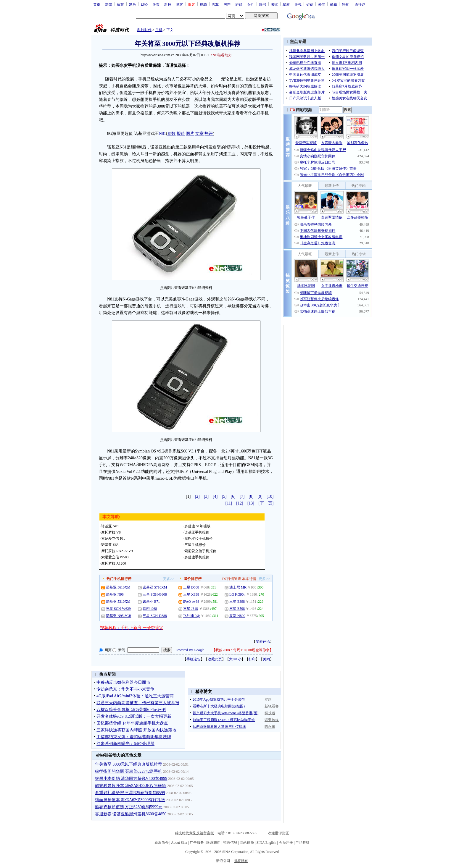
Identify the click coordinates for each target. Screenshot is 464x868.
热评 (209, 134)
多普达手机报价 (197, 557)
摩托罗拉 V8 (111, 532)
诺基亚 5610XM (118, 587)
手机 (159, 30)
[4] (215, 496)
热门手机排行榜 (119, 579)
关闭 (266, 659)
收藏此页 (215, 659)
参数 (171, 134)
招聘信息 (230, 843)
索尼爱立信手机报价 (200, 551)
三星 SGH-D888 (155, 616)
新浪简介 (162, 843)
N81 (162, 134)
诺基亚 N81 (110, 526)
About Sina (179, 843)
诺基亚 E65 (110, 545)
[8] (251, 496)
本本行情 (249, 579)
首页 (97, 4)
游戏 (239, 4)
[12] (240, 503)
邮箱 (333, 4)
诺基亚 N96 (115, 594)
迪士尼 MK (238, 587)
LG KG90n (237, 594)
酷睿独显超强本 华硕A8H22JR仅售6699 (131, 786)
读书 (262, 4)
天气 (298, 4)
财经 (144, 4)
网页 (108, 650)
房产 (227, 4)
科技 (168, 4)
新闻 (109, 4)
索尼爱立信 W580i (115, 557)
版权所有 (241, 861)
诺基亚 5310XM (118, 602)
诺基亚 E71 (151, 602)
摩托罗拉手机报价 (199, 539)
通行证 (360, 4)
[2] (197, 496)
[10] (270, 496)
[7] (242, 496)
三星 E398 (237, 602)
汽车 (215, 4)
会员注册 (286, 843)
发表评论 (263, 641)
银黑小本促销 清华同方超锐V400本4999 (131, 779)
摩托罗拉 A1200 (114, 563)
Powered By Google (190, 650)
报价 (181, 134)
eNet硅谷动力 (221, 55)
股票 (156, 4)
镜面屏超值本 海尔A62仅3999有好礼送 (130, 800)
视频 (203, 4)
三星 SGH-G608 (155, 594)
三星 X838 (191, 594)
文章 (199, 134)
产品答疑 (302, 843)
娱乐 (132, 4)
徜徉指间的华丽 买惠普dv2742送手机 (129, 771)
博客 (180, 4)
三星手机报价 (195, 545)
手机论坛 (194, 659)
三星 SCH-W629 (118, 609)
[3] (206, 496)
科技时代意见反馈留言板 (194, 833)
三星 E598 (237, 609)
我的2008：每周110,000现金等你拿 (243, 650)
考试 (274, 4)
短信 (310, 4)
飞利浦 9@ (191, 616)
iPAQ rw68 (191, 602)
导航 (345, 4)
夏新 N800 (237, 616)
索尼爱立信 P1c (113, 539)
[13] (251, 503)
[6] (233, 496)
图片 (190, 134)
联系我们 (213, 843)
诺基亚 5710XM (155, 587)
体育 (120, 4)
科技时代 (144, 30)
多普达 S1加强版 (197, 526)
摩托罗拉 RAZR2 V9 (117, 551)
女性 (251, 4)
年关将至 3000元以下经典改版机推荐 (129, 764)
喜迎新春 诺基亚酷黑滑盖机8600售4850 (131, 814)
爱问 (322, 4)
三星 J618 (191, 609)
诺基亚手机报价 (197, 532)
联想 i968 (150, 609)
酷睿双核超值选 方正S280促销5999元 (129, 807)
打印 (252, 659)
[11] (229, 503)
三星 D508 (191, 587)
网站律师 (247, 843)
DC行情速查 (232, 579)
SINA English (266, 843)
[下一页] (266, 503)
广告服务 (197, 843)
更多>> (169, 579)
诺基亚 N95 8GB (119, 616)
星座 (286, 4)
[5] (224, 496)
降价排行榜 (193, 579)
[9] (260, 496)
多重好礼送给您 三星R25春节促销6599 (130, 793)
